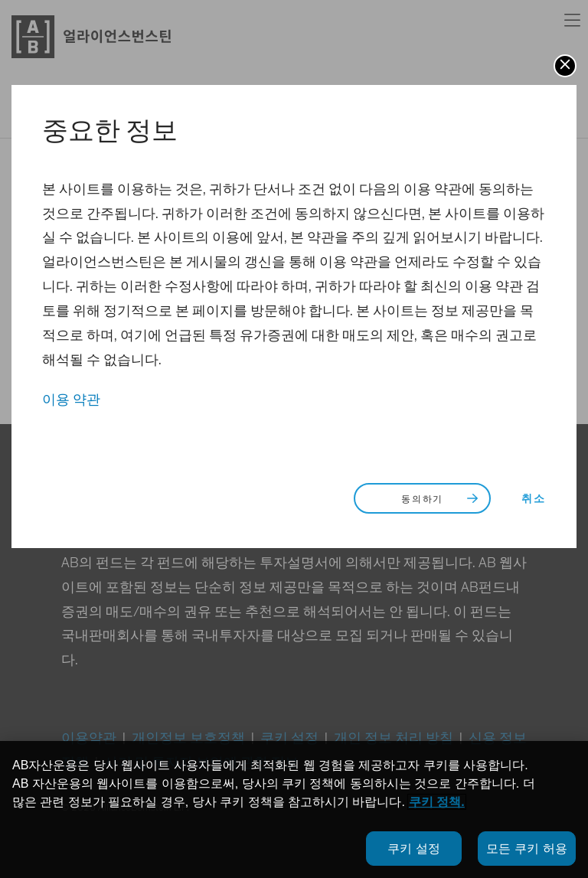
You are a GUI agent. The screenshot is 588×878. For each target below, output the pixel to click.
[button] (565, 66)
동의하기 (441, 499)
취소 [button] (534, 499)
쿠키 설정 (414, 849)
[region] (294, 809)
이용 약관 (71, 400)
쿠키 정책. (437, 802)
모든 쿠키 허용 (527, 849)
